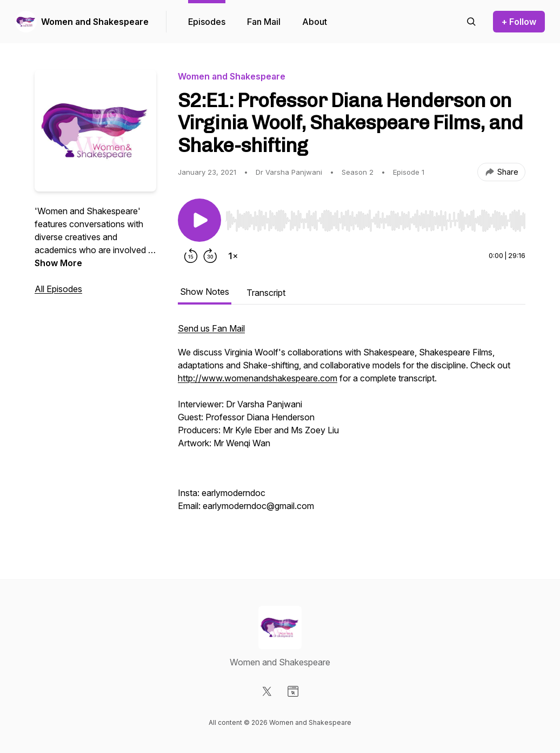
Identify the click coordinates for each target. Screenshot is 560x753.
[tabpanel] (352, 429)
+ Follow (519, 22)
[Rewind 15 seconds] (191, 256)
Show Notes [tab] (205, 292)
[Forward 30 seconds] (210, 256)
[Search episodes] (471, 22)
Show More (58, 263)
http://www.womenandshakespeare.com (258, 378)
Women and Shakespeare (95, 22)
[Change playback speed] (233, 256)
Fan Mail (264, 22)
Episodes (207, 22)
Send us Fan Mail (211, 328)
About (315, 22)
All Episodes (58, 289)
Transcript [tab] (266, 293)
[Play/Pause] (199, 220)
